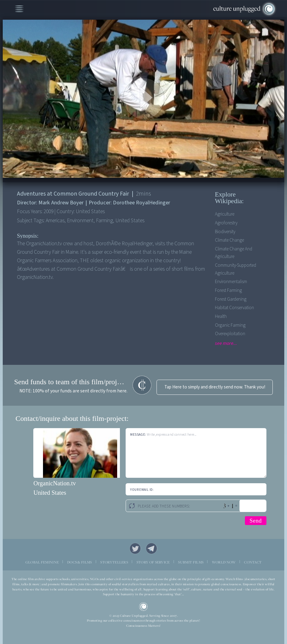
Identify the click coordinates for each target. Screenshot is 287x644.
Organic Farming (230, 325)
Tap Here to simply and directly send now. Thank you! (215, 387)
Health (221, 317)
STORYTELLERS (114, 562)
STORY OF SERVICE (153, 562)
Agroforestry (226, 223)
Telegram (152, 549)
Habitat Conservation (234, 308)
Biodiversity (225, 232)
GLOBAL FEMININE (42, 562)
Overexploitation (230, 334)
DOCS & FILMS (80, 562)
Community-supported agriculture (236, 269)
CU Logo (143, 607)
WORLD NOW (224, 562)
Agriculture (225, 214)
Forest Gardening (231, 299)
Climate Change (229, 240)
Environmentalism (231, 282)
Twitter (135, 549)
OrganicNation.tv (54, 483)
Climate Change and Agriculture (234, 253)
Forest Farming (228, 291)
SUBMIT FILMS (191, 562)
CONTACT (253, 562)
